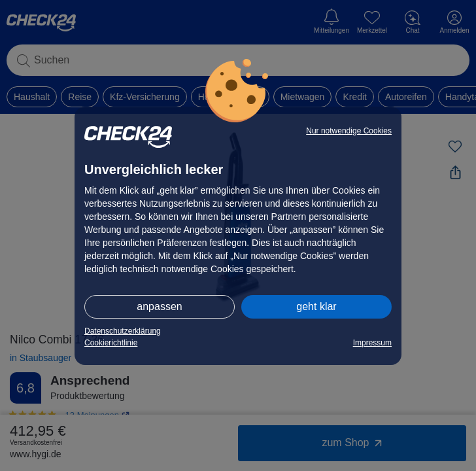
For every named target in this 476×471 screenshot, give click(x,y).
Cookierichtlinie (111, 343)
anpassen (159, 306)
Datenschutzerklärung (123, 331)
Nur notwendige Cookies (349, 131)
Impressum (372, 343)
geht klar (316, 306)
